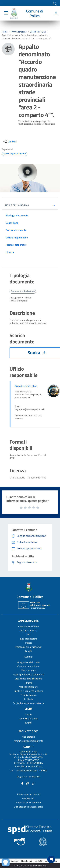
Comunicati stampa (28, 719)
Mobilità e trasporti (28, 687)
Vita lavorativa (28, 670)
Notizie (28, 714)
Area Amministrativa (26, 386)
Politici (28, 643)
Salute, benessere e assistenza (28, 703)
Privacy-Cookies (11, 861)
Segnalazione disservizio (28, 803)
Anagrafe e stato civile (28, 662)
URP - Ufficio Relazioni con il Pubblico (28, 770)
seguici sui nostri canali (28, 776)
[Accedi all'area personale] (56, 13)
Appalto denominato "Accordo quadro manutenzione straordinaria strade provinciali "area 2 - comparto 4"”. (27, 37)
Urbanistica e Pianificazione (28, 679)
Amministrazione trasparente (28, 741)
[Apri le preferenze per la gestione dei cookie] (6, 862)
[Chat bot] (51, 859)
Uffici (28, 635)
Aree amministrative (28, 626)
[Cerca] (55, 3)
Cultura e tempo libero (28, 666)
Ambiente (28, 699)
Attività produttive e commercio (28, 674)
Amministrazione (19, 32)
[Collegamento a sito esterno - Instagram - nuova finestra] (28, 783)
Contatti (28, 747)
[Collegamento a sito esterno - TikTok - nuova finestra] (33, 783)
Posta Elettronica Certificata (28, 766)
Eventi (28, 723)
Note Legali (26, 861)
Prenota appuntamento (28, 794)
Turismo (28, 683)
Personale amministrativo (28, 647)
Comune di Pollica (35, 13)
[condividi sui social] (10, 142)
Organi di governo (28, 630)
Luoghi (28, 651)
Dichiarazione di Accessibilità (28, 807)
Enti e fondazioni (28, 639)
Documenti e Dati (38, 32)
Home (5, 32)
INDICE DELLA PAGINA (18, 205)
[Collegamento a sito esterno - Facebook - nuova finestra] (22, 783)
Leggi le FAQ (28, 798)
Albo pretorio (28, 737)
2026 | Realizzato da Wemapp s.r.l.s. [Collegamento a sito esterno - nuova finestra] (30, 866)
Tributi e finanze (28, 695)
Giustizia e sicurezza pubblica (28, 691)
